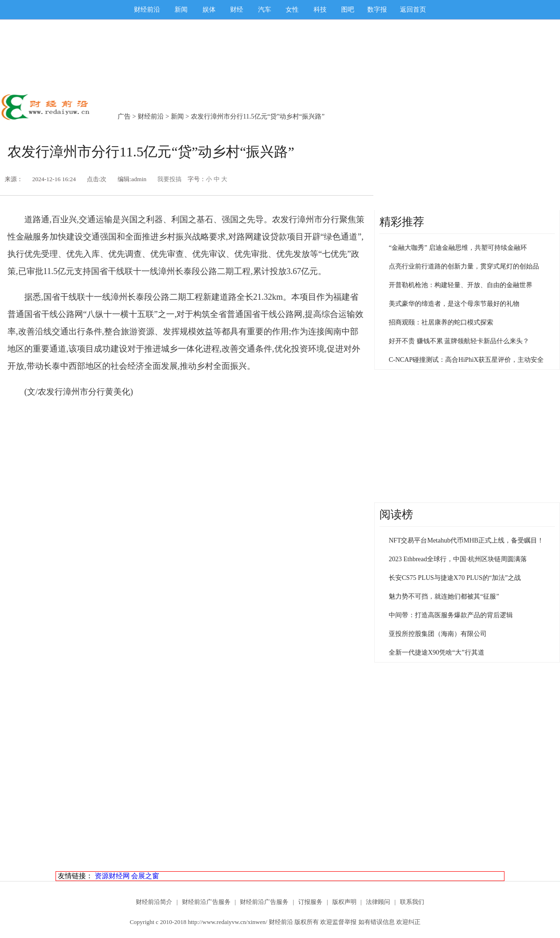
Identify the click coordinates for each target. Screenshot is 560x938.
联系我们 (412, 902)
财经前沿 (147, 10)
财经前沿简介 (154, 902)
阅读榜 (396, 515)
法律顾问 (378, 902)
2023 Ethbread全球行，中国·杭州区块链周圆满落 (458, 559)
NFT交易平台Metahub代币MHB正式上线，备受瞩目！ (466, 540)
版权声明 (344, 902)
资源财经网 (112, 876)
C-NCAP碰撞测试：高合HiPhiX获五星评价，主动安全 (466, 360)
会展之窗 (145, 876)
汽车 (265, 10)
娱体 (209, 10)
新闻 (181, 10)
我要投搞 (169, 179)
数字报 (377, 10)
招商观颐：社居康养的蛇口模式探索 (441, 322)
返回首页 (413, 10)
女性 (292, 10)
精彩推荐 (402, 222)
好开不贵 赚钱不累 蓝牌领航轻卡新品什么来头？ (459, 341)
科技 (320, 10)
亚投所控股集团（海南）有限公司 (438, 634)
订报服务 (310, 902)
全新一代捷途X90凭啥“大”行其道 (437, 652)
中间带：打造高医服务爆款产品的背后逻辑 (451, 615)
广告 (124, 116)
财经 (237, 10)
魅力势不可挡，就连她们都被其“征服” (444, 596)
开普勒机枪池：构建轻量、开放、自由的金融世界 (461, 285)
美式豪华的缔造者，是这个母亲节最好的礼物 (454, 304)
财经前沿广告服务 (206, 902)
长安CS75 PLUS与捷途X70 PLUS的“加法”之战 (455, 578)
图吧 (348, 10)
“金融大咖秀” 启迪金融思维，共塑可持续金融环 (458, 248)
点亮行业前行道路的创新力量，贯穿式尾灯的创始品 (464, 266)
